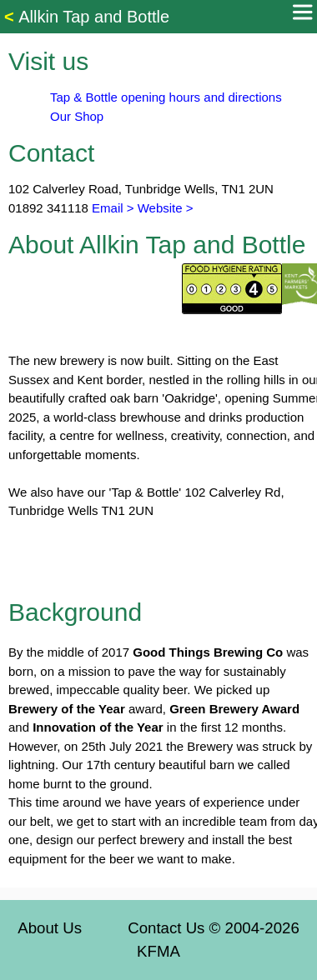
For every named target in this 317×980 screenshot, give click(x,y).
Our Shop (77, 116)
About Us (50, 928)
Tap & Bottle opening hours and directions (166, 97)
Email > (111, 208)
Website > (166, 208)
